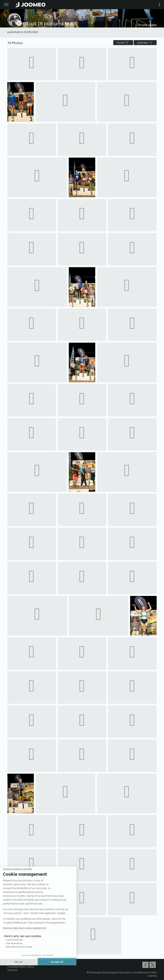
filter (123, 43)
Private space (147, 25)
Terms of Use (15, 963)
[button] (10, 961)
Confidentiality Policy (21, 967)
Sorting (145, 43)
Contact (13, 970)
